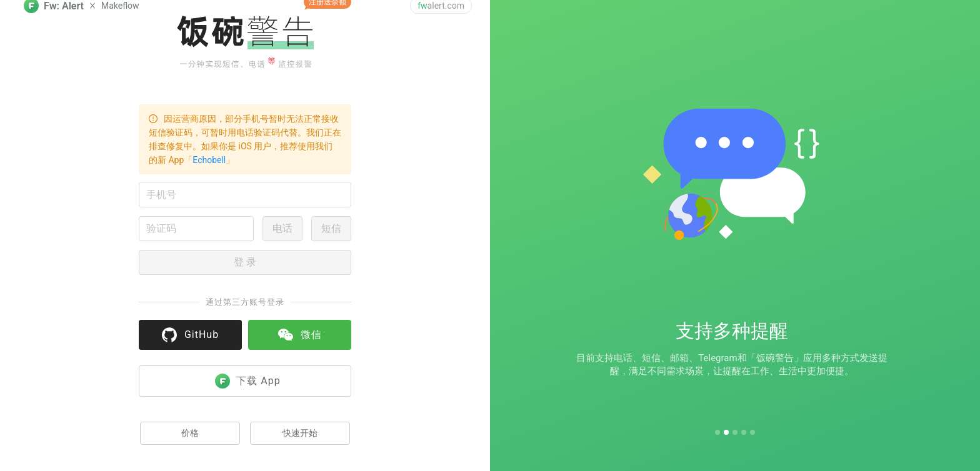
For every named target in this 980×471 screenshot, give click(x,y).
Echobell (209, 160)
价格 (190, 433)
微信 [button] (300, 335)
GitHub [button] (190, 335)
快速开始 (300, 433)
